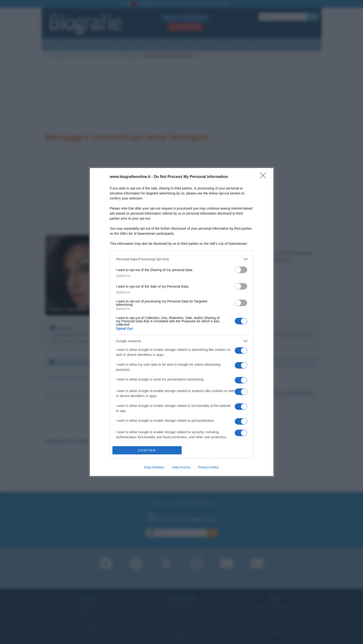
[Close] (264, 177)
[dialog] (182, 322)
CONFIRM (147, 450)
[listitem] (182, 259)
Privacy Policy (208, 467)
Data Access (181, 467)
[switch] (241, 270)
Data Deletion (154, 467)
